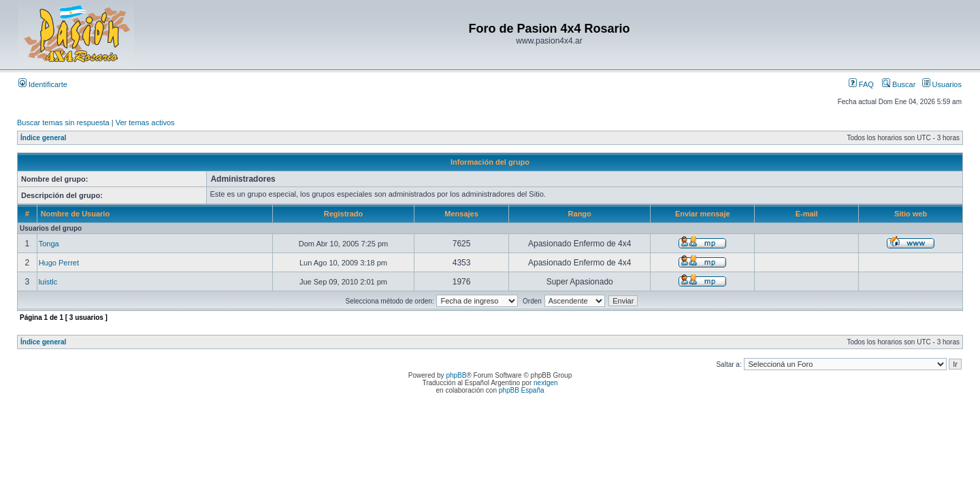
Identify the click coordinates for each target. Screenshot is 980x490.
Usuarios (942, 84)
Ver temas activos (145, 122)
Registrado (343, 214)
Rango (580, 214)
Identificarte (43, 84)
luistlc (48, 282)
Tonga (49, 244)
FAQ (861, 84)
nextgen (546, 383)
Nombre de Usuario (75, 214)
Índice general (43, 138)
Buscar (899, 84)
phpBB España (522, 390)
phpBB (456, 375)
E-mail (807, 214)
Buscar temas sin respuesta (63, 122)
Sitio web (911, 214)
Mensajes (461, 214)
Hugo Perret (59, 263)
